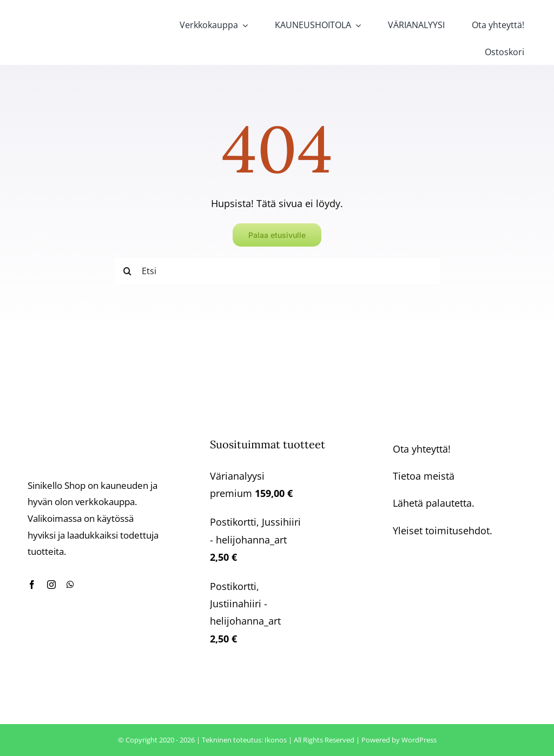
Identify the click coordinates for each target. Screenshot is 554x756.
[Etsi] (277, 271)
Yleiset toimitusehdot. (443, 530)
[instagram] (51, 585)
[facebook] (32, 585)
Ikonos (276, 740)
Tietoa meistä (424, 476)
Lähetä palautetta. (434, 503)
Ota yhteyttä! (422, 449)
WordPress (419, 740)
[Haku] (128, 271)
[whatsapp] (70, 585)
